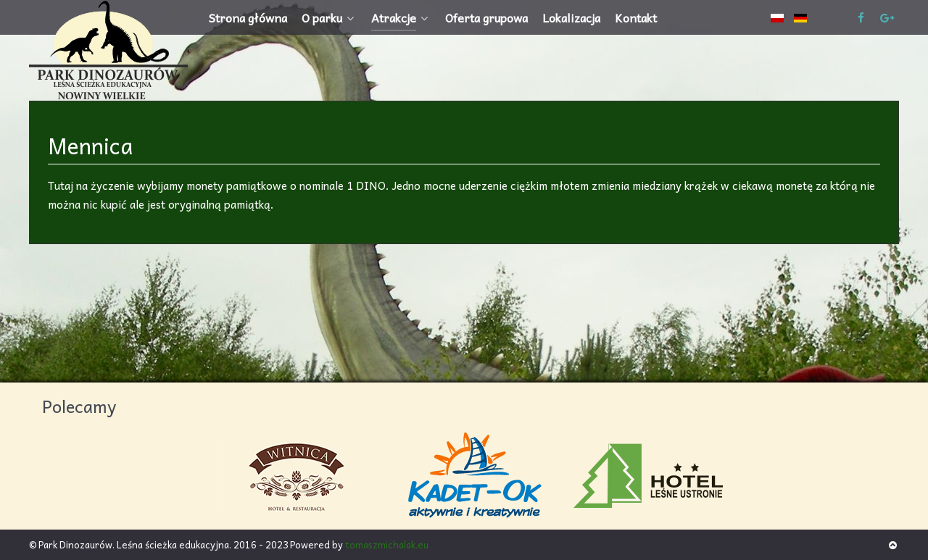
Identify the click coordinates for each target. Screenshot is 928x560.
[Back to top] (893, 544)
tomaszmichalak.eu (387, 544)
